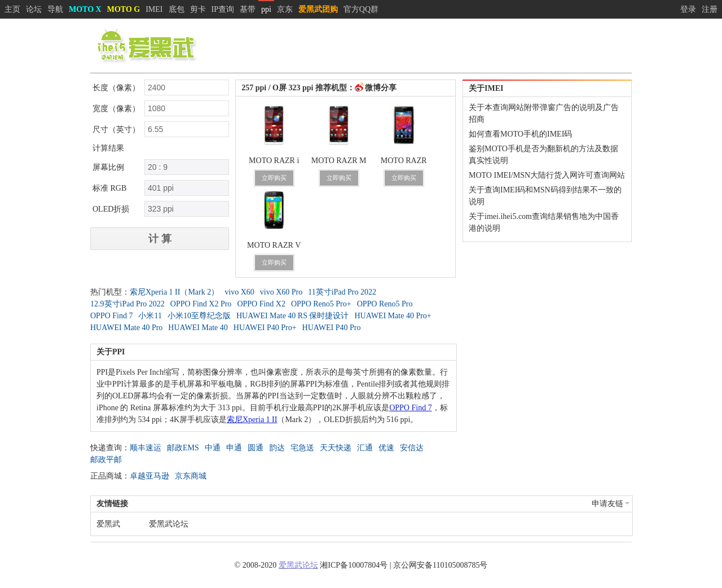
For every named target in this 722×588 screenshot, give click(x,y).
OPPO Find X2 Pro (201, 304)
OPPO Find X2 (261, 304)
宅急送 (302, 448)
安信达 (412, 448)
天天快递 (336, 448)
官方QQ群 (361, 9)
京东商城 (191, 476)
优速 (386, 448)
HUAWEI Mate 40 (198, 328)
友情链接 (112, 504)
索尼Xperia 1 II (252, 420)
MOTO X (85, 9)
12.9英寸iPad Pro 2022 (127, 304)
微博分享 (381, 88)
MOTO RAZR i (274, 161)
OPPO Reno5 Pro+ (321, 304)
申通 (234, 448)
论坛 (34, 9)
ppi (266, 9)
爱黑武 (108, 524)
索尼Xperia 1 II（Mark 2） (174, 292)
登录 (688, 9)
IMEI (154, 9)
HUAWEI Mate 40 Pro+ (393, 316)
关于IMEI (486, 88)
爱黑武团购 (318, 9)
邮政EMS (183, 448)
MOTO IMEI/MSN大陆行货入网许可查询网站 (547, 175)
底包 (177, 9)
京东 (285, 9)
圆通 (256, 448)
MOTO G (124, 9)
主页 (12, 9)
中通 (213, 448)
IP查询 (223, 9)
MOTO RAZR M (339, 161)
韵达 (277, 448)
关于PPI (111, 352)
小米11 (150, 316)
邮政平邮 (106, 460)
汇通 (365, 448)
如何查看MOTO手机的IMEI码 (520, 134)
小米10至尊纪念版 (199, 316)
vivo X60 (239, 292)
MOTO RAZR (404, 161)
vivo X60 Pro (281, 292)
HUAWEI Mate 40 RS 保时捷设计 (293, 316)
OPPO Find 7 (111, 316)
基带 (248, 9)
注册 (710, 9)
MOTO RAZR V (274, 245)
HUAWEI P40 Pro (332, 328)
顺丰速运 (146, 448)
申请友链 (611, 504)
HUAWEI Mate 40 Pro (126, 328)
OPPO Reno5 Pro (385, 304)
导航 (55, 9)
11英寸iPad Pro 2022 (342, 292)
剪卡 (198, 9)
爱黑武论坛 (169, 524)
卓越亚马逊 (149, 476)
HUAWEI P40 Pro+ (265, 328)
